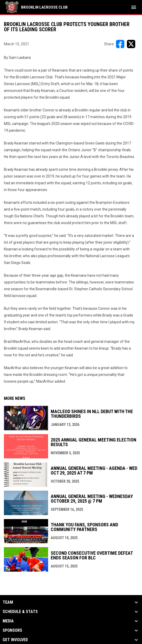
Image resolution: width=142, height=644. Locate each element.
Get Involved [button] (15, 640)
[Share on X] (131, 44)
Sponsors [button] (12, 630)
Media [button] (8, 621)
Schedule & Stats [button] (20, 612)
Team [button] (8, 602)
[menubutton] (134, 7)
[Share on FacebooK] (120, 44)
